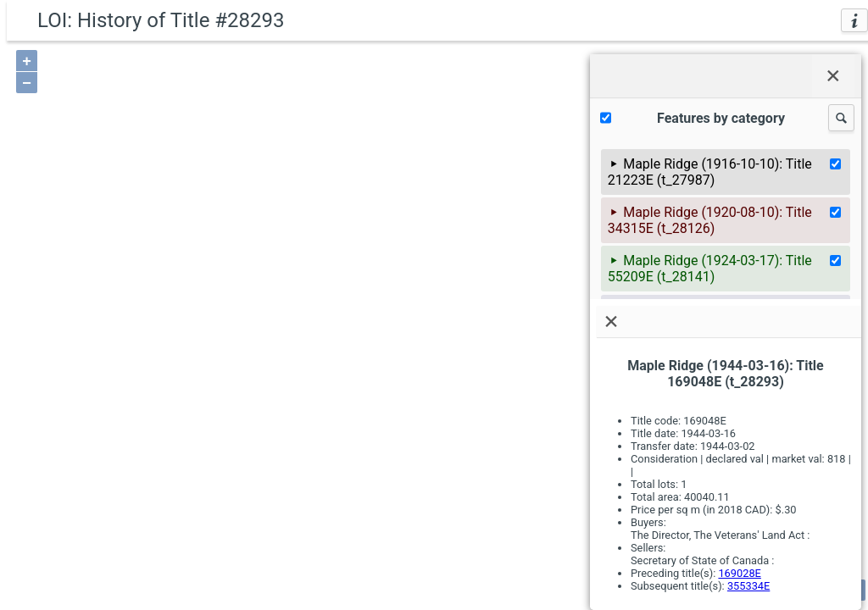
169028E (739, 573)
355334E (748, 586)
